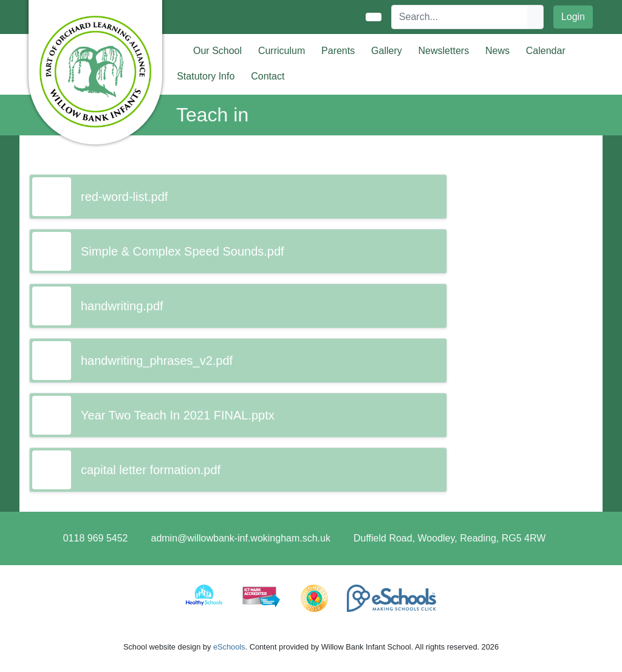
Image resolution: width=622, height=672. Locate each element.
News (497, 51)
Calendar (546, 51)
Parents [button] (338, 51)
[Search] (460, 17)
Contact (268, 76)
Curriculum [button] (282, 51)
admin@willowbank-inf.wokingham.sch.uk (240, 538)
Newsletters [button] (444, 51)
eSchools (229, 647)
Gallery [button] (387, 51)
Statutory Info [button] (206, 76)
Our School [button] (217, 51)
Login (573, 17)
